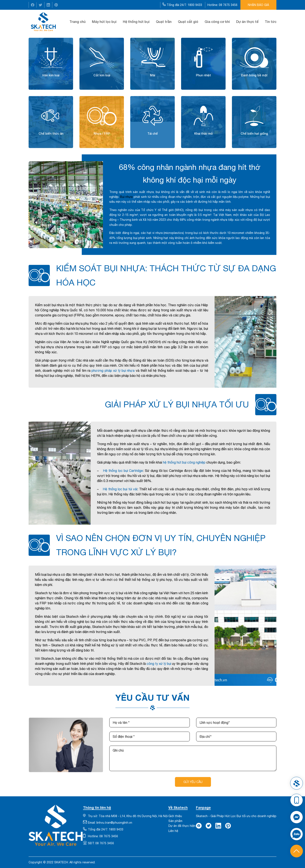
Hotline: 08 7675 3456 (223, 5)
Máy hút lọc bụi (104, 22)
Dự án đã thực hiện (182, 826)
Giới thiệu (175, 816)
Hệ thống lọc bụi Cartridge (123, 471)
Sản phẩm (175, 821)
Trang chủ (78, 22)
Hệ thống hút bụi (136, 22)
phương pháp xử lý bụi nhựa (113, 370)
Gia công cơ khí (217, 22)
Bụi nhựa (126, 197)
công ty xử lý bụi (159, 664)
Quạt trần (164, 22)
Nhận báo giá (258, 5)
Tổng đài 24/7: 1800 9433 (183, 5)
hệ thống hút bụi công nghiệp (184, 462)
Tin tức (271, 22)
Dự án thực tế (247, 22)
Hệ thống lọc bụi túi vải (120, 489)
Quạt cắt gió (188, 22)
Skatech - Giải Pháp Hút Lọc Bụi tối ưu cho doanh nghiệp (236, 816)
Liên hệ (173, 831)
